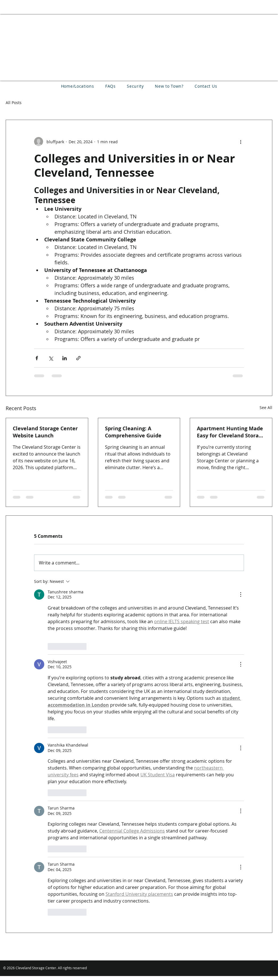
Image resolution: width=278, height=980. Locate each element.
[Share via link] (78, 358)
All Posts (14, 103)
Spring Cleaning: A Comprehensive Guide (133, 432)
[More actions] (241, 142)
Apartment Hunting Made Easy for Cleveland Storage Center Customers (231, 432)
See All (266, 407)
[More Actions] (241, 595)
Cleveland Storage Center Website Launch (45, 432)
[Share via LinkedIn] (65, 358)
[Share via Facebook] (37, 358)
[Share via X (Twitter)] (51, 358)
